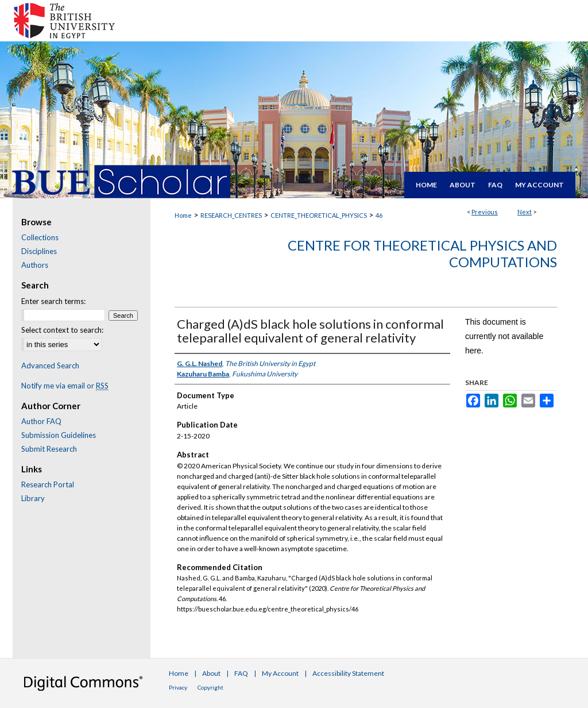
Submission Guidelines (59, 435)
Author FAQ (41, 421)
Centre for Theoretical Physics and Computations (422, 253)
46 (379, 215)
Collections (40, 237)
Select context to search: (62, 330)
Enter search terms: (53, 301)
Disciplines (39, 251)
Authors (35, 265)
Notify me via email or (65, 386)
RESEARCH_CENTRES (231, 215)
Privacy (178, 687)
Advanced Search (50, 365)
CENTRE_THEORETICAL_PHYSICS (319, 215)
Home (183, 215)
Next (525, 212)
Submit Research (49, 449)
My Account (280, 673)
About (211, 673)
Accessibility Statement (348, 673)
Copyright (210, 687)
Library (33, 498)
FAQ (241, 673)
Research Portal (48, 484)
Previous (485, 212)
